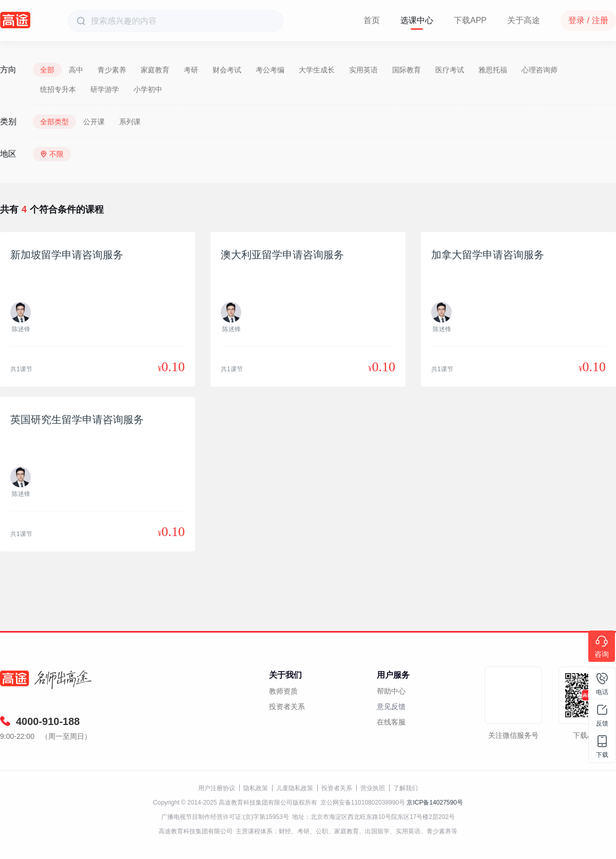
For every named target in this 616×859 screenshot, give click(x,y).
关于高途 (524, 20)
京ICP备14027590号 (435, 803)
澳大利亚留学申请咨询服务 (282, 255)
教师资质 (283, 691)
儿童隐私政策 (295, 788)
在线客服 (391, 722)
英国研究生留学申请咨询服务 (77, 419)
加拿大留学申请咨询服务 (488, 255)
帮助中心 (391, 691)
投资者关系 (287, 707)
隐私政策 (256, 788)
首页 (372, 20)
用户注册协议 (217, 788)
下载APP (470, 20)
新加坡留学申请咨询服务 (67, 255)
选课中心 (417, 20)
